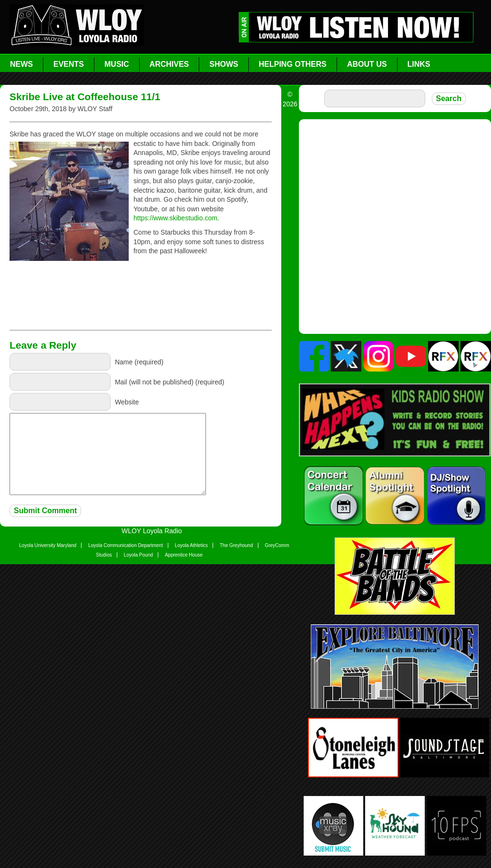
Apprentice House (184, 555)
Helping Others (293, 64)
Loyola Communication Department (126, 545)
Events (69, 64)
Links (419, 64)
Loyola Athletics (192, 545)
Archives (169, 64)
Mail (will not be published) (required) (170, 382)
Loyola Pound (138, 555)
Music (117, 64)
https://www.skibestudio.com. (176, 218)
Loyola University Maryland (48, 545)
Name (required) (139, 362)
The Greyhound (236, 545)
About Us (367, 64)
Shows (224, 64)
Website (127, 402)
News (21, 64)
